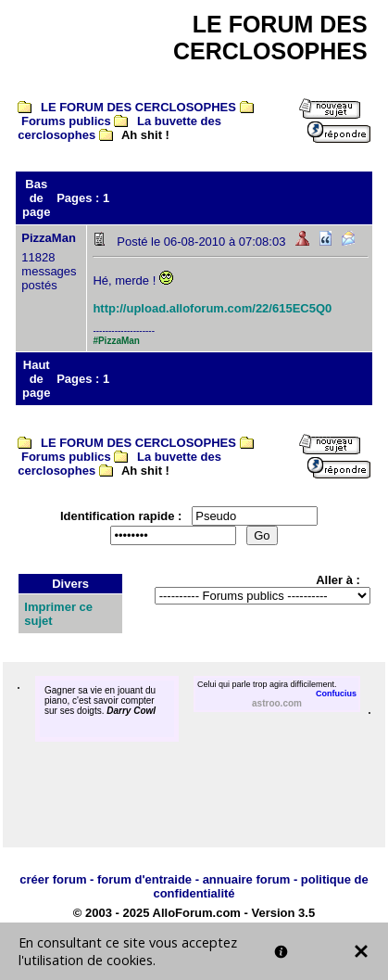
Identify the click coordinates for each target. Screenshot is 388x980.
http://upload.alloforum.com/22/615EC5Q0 (212, 308)
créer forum (53, 879)
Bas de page (36, 198)
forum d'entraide (144, 879)
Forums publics (66, 121)
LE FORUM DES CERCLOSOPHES (138, 107)
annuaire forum (247, 879)
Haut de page (36, 379)
